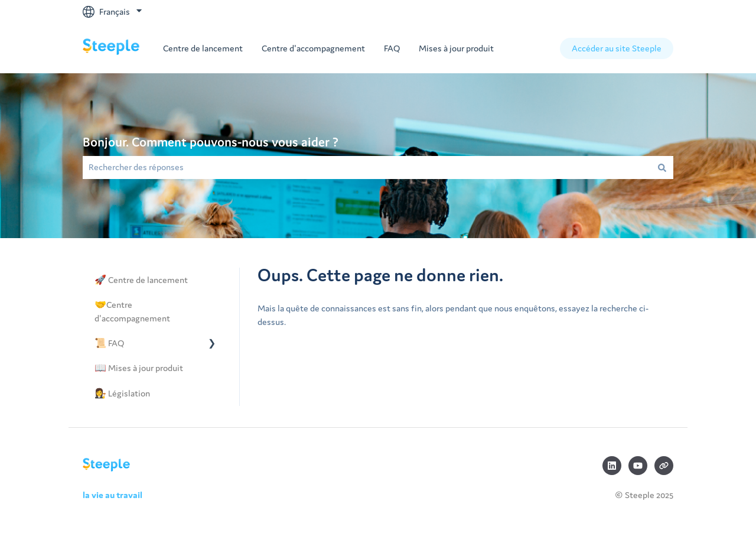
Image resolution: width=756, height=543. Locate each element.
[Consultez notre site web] (664, 466)
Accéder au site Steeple (617, 48)
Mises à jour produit (456, 48)
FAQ (392, 48)
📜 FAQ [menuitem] (109, 343)
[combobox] (367, 167)
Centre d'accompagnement (313, 48)
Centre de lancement (203, 48)
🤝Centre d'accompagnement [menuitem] (132, 311)
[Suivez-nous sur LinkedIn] (612, 466)
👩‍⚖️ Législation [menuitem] (122, 393)
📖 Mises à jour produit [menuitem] (139, 368)
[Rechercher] (662, 167)
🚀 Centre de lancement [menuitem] (141, 280)
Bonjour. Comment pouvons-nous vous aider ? (211, 142)
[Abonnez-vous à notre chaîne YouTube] (638, 466)
